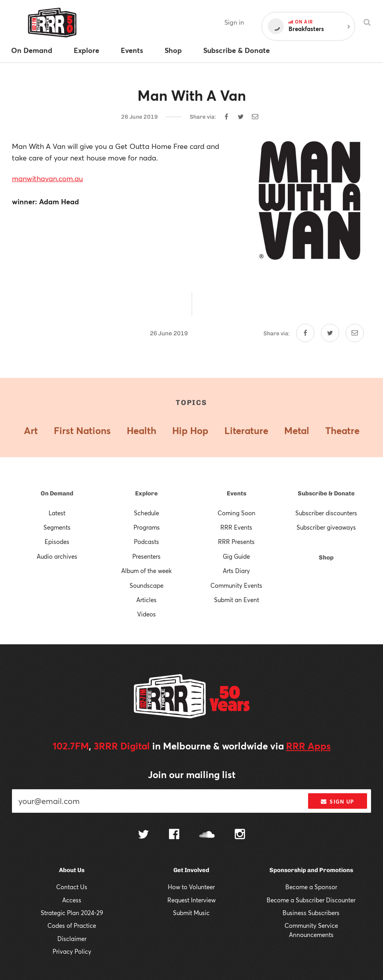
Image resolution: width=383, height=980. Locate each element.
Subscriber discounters (326, 513)
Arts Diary (236, 571)
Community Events (236, 585)
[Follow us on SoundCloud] (207, 835)
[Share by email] (255, 117)
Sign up (337, 802)
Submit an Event (237, 600)
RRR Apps (308, 746)
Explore (146, 493)
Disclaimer (72, 939)
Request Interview (191, 900)
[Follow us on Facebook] (174, 835)
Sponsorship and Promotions (311, 870)
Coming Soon (237, 513)
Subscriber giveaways (326, 527)
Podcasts (146, 542)
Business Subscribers (311, 913)
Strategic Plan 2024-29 (72, 913)
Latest (57, 513)
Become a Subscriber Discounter (311, 900)
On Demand (57, 493)
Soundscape (146, 585)
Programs (147, 527)
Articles (146, 600)
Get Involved (191, 870)
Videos (146, 614)
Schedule (146, 513)
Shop (326, 557)
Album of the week (146, 571)
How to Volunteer (191, 887)
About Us (72, 870)
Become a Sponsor (311, 887)
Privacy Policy (72, 951)
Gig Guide (236, 556)
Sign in (234, 22)
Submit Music (191, 913)
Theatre (342, 430)
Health (141, 430)
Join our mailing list (192, 775)
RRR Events (236, 527)
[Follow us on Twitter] (143, 835)
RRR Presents (236, 542)
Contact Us (72, 887)
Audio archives (57, 556)
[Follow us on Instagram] (240, 835)
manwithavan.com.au (47, 178)
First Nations (82, 430)
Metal (297, 430)
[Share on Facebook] (226, 117)
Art (31, 430)
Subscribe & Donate (326, 493)
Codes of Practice (72, 925)
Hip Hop (190, 430)
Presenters (146, 556)
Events (237, 493)
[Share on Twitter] (241, 117)
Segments (57, 527)
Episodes (57, 542)
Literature (246, 430)
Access (72, 900)
